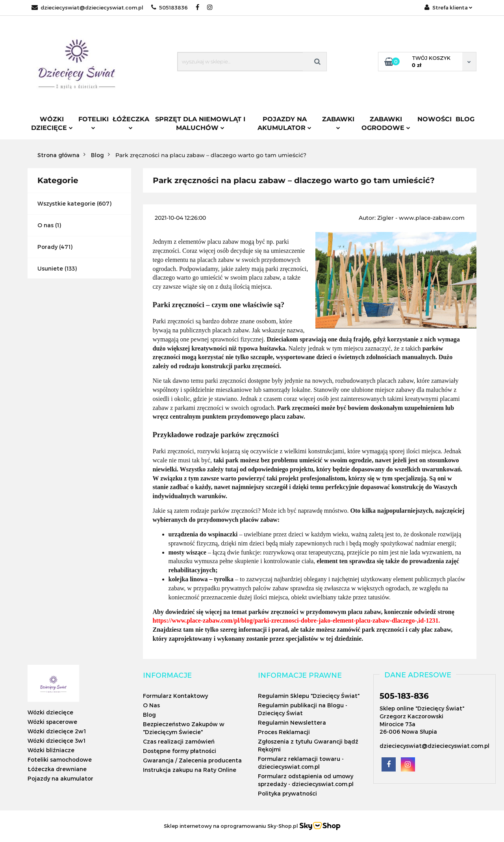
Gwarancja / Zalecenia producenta (192, 760)
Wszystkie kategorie (66, 203)
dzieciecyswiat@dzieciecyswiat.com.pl (87, 7)
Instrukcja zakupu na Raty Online (190, 770)
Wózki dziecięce (52, 123)
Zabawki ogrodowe (386, 123)
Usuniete (50, 268)
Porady (47, 247)
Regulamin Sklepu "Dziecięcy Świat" (309, 696)
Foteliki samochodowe (60, 759)
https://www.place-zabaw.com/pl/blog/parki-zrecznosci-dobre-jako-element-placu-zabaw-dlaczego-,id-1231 (296, 620)
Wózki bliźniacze (51, 750)
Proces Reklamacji (284, 732)
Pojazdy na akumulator (284, 123)
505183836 (170, 7)
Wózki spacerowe (52, 722)
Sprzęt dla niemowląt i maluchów (200, 123)
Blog (465, 119)
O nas (45, 225)
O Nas (151, 705)
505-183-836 (404, 696)
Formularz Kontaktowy (175, 696)
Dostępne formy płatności (180, 751)
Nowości (435, 119)
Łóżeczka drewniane (57, 769)
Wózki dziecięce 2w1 (57, 731)
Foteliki (94, 122)
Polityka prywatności (287, 793)
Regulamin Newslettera (292, 722)
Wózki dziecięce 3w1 (57, 741)
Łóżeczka (131, 122)
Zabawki (338, 122)
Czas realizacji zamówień (179, 741)
